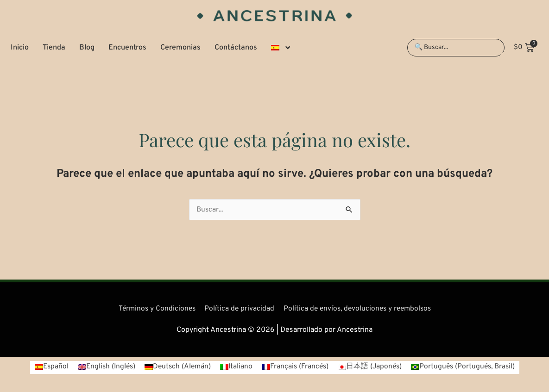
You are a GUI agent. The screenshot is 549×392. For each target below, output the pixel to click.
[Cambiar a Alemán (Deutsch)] (176, 367)
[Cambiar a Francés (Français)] (295, 367)
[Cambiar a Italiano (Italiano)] (236, 367)
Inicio (20, 48)
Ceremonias (180, 48)
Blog (87, 48)
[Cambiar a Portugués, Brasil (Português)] (467, 367)
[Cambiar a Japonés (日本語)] (371, 367)
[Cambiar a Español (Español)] (46, 367)
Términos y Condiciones (154, 309)
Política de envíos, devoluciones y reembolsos (359, 309)
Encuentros (127, 48)
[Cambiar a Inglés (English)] (103, 367)
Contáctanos (236, 48)
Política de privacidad (238, 309)
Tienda (54, 48)
